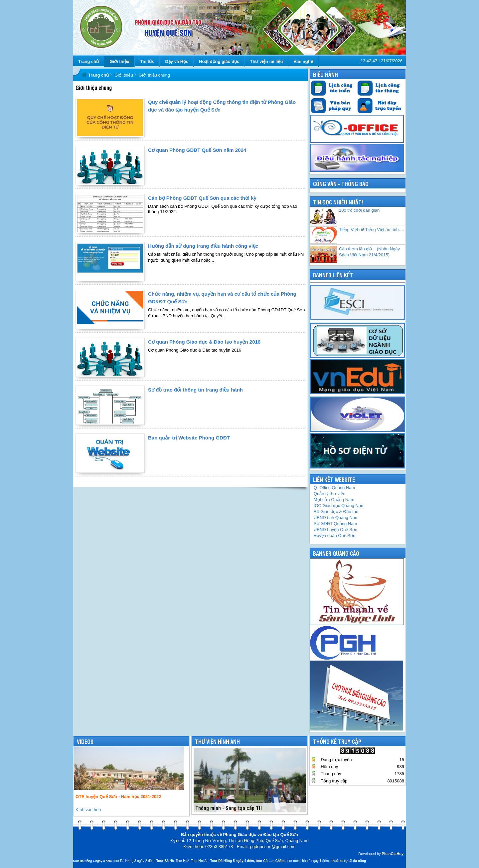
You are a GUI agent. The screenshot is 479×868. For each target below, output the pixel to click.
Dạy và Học (177, 61)
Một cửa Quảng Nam (334, 500)
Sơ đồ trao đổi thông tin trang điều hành (195, 390)
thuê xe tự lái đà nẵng (349, 861)
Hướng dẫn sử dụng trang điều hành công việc (203, 246)
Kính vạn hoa (88, 810)
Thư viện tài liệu (267, 61)
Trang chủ (88, 61)
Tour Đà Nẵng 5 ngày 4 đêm (232, 861)
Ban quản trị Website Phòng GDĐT (189, 438)
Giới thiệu (119, 61)
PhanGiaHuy (393, 854)
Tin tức (147, 61)
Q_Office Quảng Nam (334, 488)
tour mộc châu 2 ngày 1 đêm (308, 861)
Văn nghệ (303, 61)
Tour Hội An (200, 861)
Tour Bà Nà (165, 861)
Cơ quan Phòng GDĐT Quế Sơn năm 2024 (197, 150)
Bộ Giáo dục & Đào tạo (336, 512)
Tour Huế (182, 861)
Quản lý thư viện (329, 494)
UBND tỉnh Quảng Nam (336, 518)
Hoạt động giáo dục (219, 61)
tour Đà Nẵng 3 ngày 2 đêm (134, 861)
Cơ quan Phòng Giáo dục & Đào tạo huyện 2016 (204, 342)
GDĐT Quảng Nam (335, 524)
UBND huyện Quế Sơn (335, 530)
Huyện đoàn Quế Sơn (334, 536)
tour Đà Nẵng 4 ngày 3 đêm (92, 861)
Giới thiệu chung (155, 75)
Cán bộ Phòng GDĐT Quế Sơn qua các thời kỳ (202, 198)
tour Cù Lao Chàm (270, 861)
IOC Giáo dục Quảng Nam (339, 506)
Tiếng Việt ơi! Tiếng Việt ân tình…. (372, 230)
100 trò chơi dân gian (359, 210)
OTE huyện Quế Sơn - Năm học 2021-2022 (118, 797)
